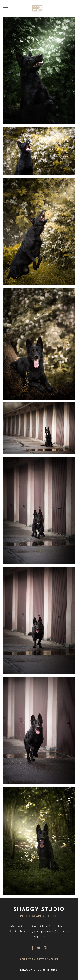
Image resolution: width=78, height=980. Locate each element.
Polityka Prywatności (39, 960)
